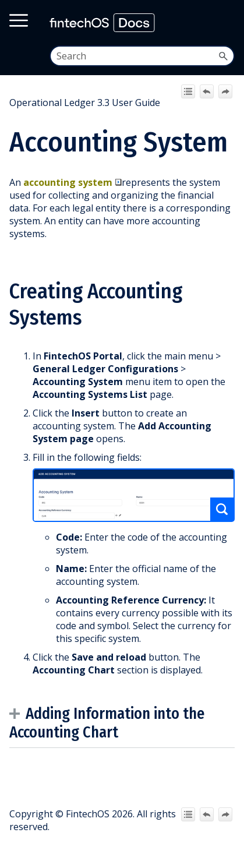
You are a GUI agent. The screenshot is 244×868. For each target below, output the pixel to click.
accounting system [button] (73, 182)
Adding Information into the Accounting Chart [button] (107, 723)
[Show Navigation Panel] (224, 23)
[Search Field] (142, 56)
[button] (223, 56)
